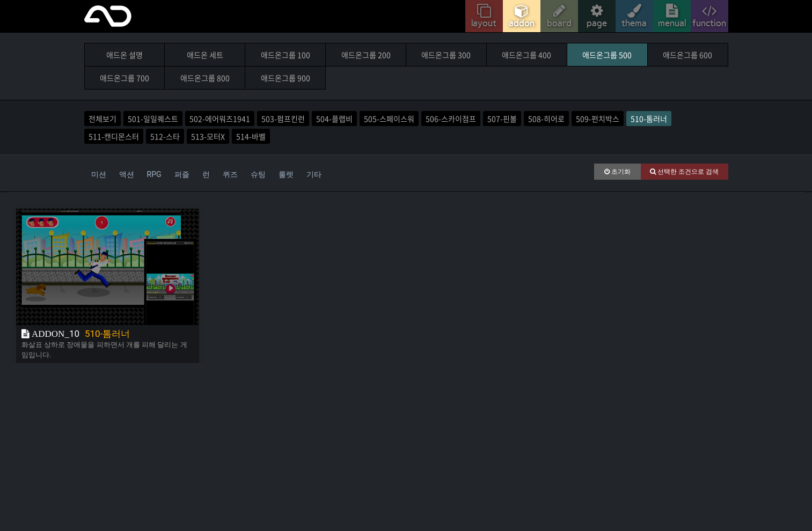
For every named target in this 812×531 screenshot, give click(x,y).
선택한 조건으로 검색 (684, 172)
